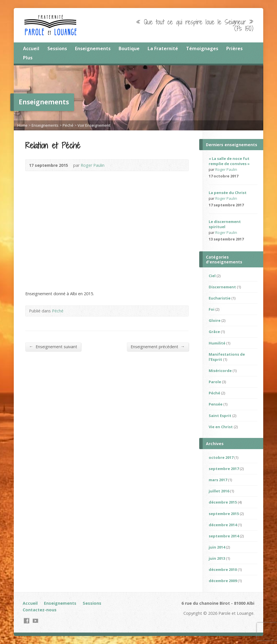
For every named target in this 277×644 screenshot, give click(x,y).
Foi (212, 309)
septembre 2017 (224, 469)
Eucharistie (220, 298)
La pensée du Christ (228, 193)
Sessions (57, 48)
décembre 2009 (223, 581)
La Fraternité (163, 48)
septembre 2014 (224, 536)
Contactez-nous (40, 610)
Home (22, 125)
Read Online (246, 176)
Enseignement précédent (158, 347)
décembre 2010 (223, 569)
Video (251, 205)
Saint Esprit (220, 416)
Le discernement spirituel (225, 224)
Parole (215, 382)
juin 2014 (217, 547)
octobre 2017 (221, 457)
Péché (68, 125)
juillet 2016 (219, 491)
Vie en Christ (221, 427)
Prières (234, 48)
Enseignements (93, 48)
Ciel (212, 276)
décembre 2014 (223, 525)
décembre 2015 (223, 502)
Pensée (216, 404)
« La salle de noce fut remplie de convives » (229, 161)
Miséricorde (220, 371)
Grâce (214, 332)
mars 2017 (218, 480)
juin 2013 (217, 558)
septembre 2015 (224, 514)
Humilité (217, 343)
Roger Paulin (93, 165)
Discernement (222, 287)
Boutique (129, 48)
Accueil (31, 48)
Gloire (215, 320)
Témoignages (202, 48)
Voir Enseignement (94, 125)
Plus (28, 58)
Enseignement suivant (53, 347)
